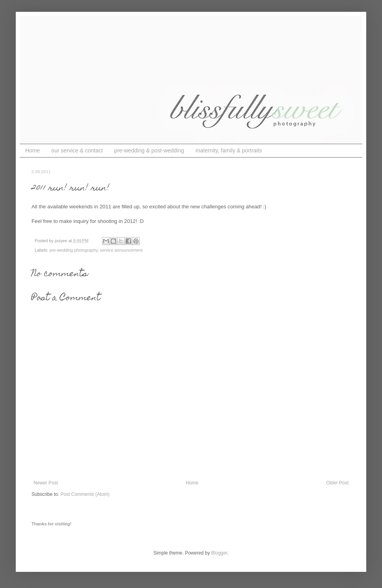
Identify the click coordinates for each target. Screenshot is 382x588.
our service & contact (77, 150)
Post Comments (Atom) (85, 494)
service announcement (121, 250)
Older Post (337, 483)
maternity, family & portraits (229, 150)
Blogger (219, 553)
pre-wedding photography (74, 250)
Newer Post (46, 483)
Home (32, 150)
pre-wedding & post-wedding (149, 150)
